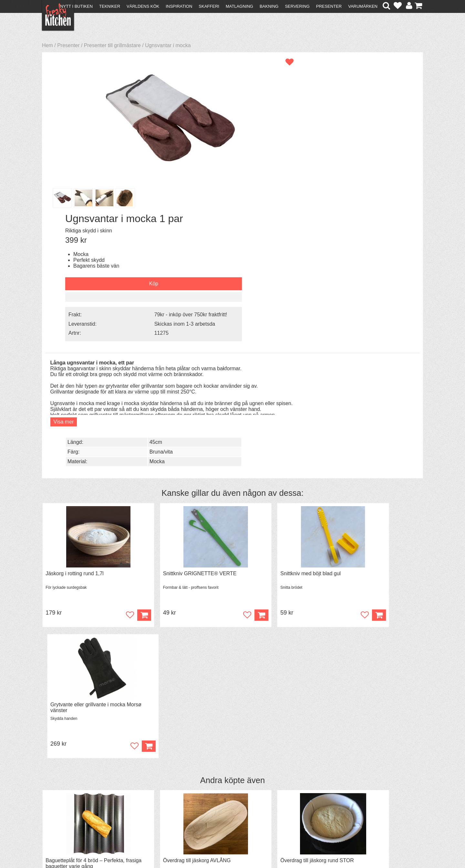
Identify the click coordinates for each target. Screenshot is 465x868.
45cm (351, 225)
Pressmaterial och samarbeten (244, 792)
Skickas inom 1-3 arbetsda (368, 170)
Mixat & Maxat (154, 797)
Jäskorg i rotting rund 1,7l (75, 390)
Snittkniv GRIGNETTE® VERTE (179, 390)
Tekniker (110, 6)
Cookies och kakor (231, 798)
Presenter (329, 6)
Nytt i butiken (76, 6)
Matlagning (239, 6)
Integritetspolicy (63, 809)
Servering (297, 6)
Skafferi (209, 6)
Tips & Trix (149, 792)
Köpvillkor (56, 792)
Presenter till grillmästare (112, 45)
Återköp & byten (64, 797)
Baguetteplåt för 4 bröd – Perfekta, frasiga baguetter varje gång (85, 551)
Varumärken (363, 6)
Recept (145, 786)
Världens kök (143, 6)
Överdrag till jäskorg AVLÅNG (176, 548)
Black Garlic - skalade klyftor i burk (375, 548)
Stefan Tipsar (152, 803)
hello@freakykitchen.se (208, 846)
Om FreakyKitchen (231, 786)
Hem (47, 45)
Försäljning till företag (70, 803)
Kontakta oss (60, 786)
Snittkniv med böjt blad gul (269, 390)
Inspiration (179, 6)
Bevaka (117, 590)
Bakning (269, 6)
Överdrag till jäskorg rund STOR (276, 548)
